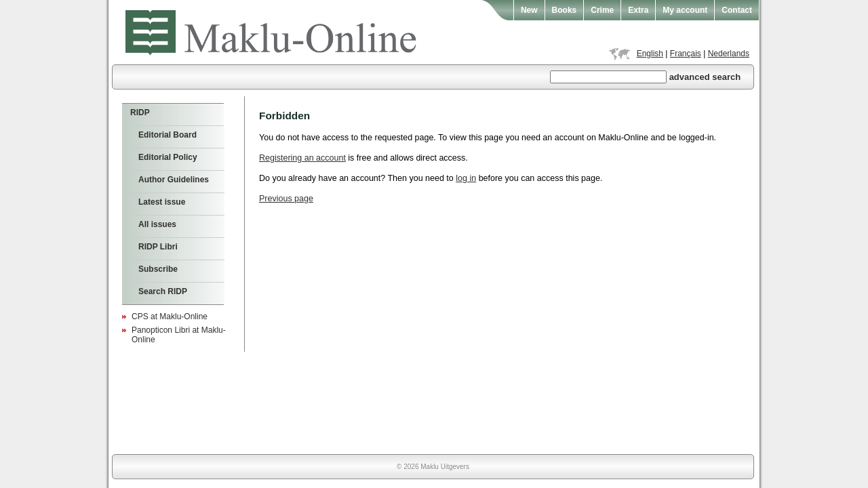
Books (565, 10)
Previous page (286, 199)
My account (685, 10)
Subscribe (158, 269)
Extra (638, 10)
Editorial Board (167, 135)
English (650, 54)
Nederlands (729, 54)
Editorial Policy (168, 157)
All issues (157, 224)
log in (466, 178)
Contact (737, 10)
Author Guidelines (174, 180)
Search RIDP (163, 291)
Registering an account (302, 158)
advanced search (705, 77)
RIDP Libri (158, 247)
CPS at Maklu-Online (170, 317)
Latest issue (162, 202)
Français (686, 54)
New (529, 10)
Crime (602, 10)
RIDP (140, 113)
